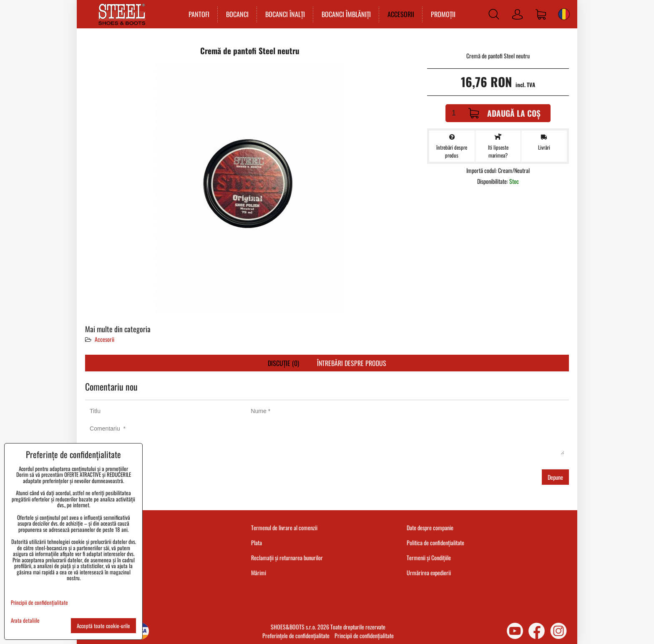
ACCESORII (401, 14)
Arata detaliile (25, 620)
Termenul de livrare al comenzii (284, 527)
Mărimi (259, 573)
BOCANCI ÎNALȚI (285, 14)
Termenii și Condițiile (429, 558)
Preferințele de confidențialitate (296, 635)
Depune (555, 477)
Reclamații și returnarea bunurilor (287, 558)
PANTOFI (199, 14)
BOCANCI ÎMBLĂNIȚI (346, 14)
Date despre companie (430, 527)
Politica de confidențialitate (435, 543)
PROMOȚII (443, 14)
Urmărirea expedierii (429, 573)
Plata (257, 543)
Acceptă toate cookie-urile (103, 626)
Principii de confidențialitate (364, 635)
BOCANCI (237, 14)
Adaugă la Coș (504, 113)
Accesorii (104, 339)
